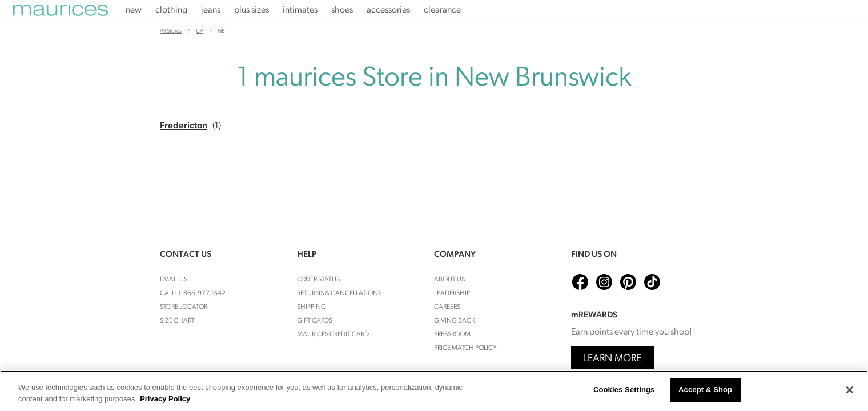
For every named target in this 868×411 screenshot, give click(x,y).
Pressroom (452, 335)
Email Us (174, 280)
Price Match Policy (465, 348)
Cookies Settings (624, 390)
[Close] (850, 390)
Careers (447, 307)
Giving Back (455, 321)
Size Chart (177, 321)
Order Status (318, 280)
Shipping (312, 307)
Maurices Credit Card (333, 335)
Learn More (612, 359)
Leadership (452, 293)
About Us (449, 280)
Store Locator (184, 307)
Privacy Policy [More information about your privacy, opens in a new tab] (165, 399)
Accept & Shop (705, 390)
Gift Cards (315, 321)
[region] (434, 391)
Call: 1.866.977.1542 (193, 293)
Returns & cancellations (339, 293)
